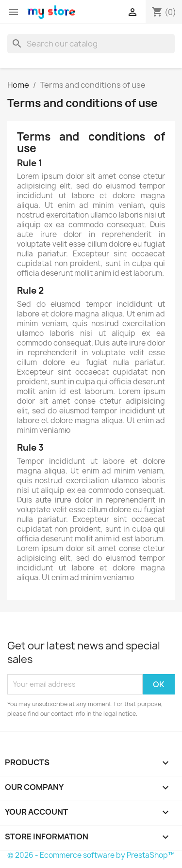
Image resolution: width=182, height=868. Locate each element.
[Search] (91, 44)
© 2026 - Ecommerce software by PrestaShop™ (91, 855)
